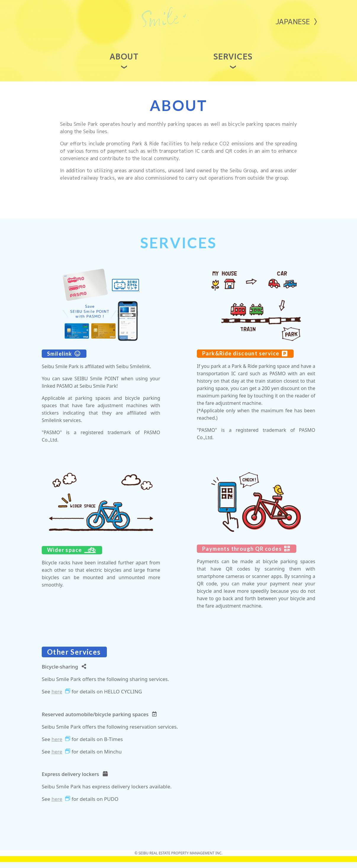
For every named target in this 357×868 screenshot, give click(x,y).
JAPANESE (293, 22)
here (57, 697)
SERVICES (233, 63)
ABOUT (124, 63)
